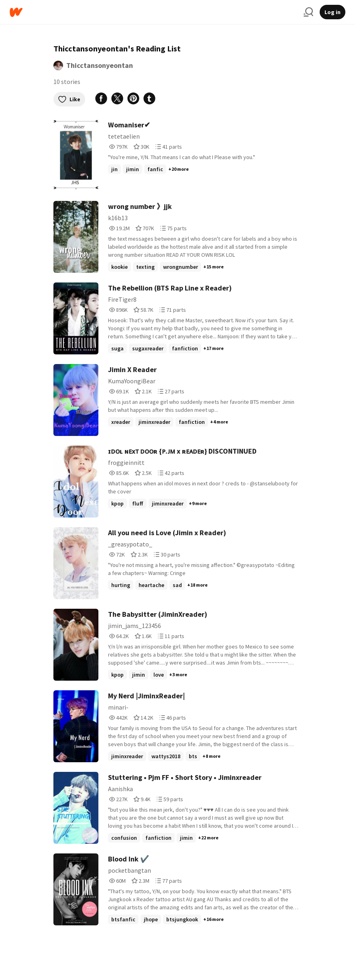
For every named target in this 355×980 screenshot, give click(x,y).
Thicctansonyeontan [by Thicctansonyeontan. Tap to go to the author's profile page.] (100, 65)
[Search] (308, 12)
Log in (333, 12)
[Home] (153, 12)
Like (69, 99)
